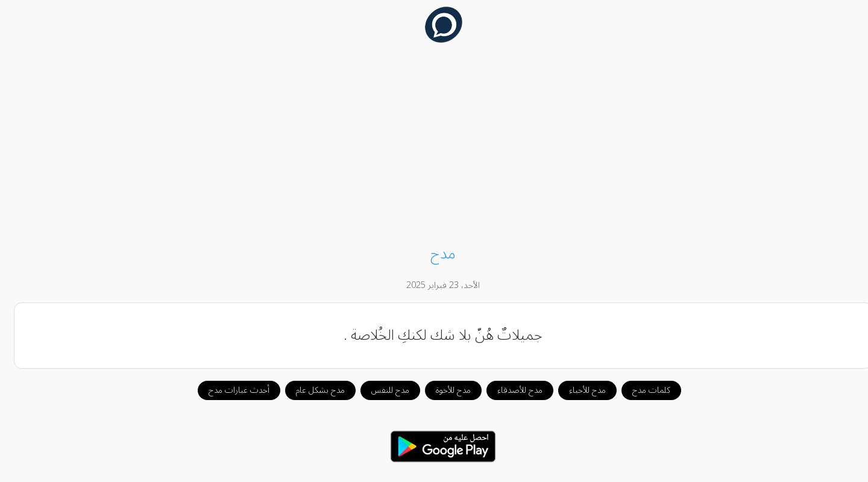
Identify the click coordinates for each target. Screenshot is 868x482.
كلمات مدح (642, 390)
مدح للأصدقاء (511, 390)
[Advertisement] (434, 146)
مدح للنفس (381, 390)
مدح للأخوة (444, 390)
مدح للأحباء (578, 390)
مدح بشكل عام (311, 390)
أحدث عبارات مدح (230, 390)
